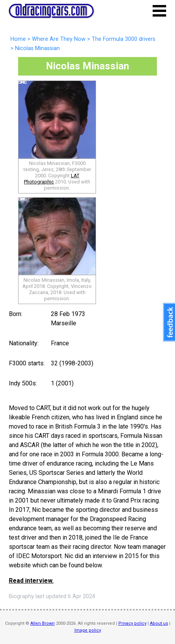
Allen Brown (43, 623)
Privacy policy (132, 623)
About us (159, 623)
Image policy (88, 630)
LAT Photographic (52, 179)
